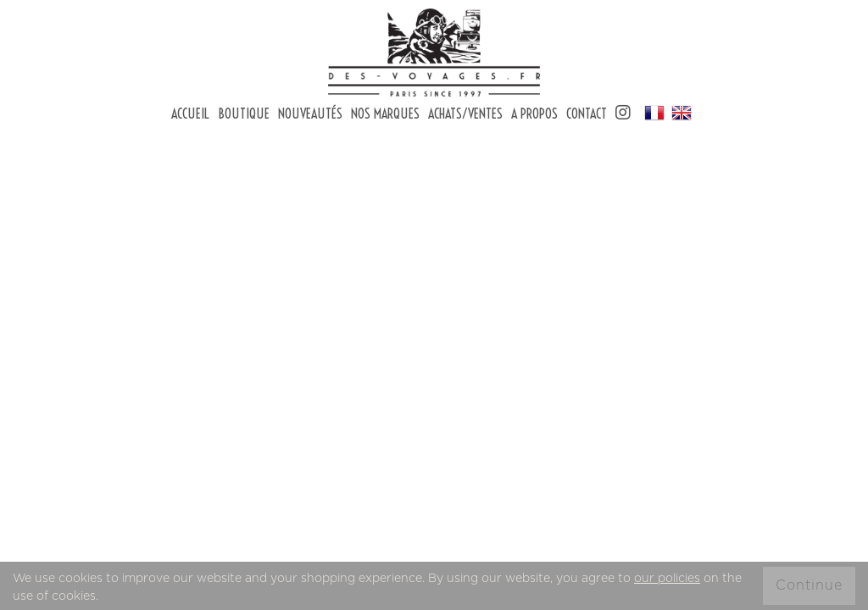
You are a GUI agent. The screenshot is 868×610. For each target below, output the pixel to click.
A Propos (534, 114)
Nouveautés (310, 114)
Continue (809, 585)
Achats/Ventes (465, 114)
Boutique (244, 114)
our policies (667, 579)
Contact (587, 114)
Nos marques (385, 114)
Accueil (190, 114)
